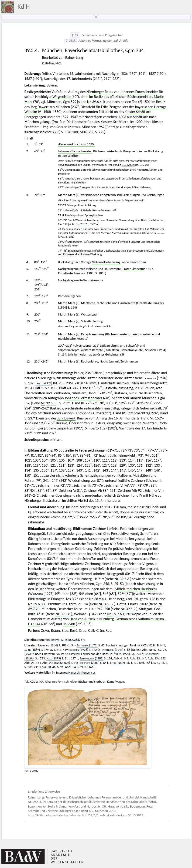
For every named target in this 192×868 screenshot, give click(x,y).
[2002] (128, 165)
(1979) (54, 658)
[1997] (41, 594)
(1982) (92, 658)
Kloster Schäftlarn (138, 112)
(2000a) (62, 663)
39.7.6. (118, 614)
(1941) (112, 650)
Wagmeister (62, 97)
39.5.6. (125, 579)
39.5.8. (66, 614)
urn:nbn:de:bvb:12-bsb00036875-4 (62, 640)
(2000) (89, 663)
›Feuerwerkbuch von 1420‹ (76, 144)
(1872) (87, 645)
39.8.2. (109, 604)
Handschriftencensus (82, 673)
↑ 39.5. (70, 40)
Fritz (104, 107)
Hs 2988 (69, 624)
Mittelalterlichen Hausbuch (135, 589)
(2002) (118, 663)
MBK (83, 132)
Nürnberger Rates (100, 92)
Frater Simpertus (134, 269)
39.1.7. (84, 224)
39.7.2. (33, 609)
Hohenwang (112, 262)
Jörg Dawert (40, 107)
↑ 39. (75, 35)
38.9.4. (100, 599)
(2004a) (48, 667)
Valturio (97, 262)
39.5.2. (131, 609)
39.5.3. (51, 403)
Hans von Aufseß (82, 619)
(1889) (32, 650)
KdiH (24, 7)
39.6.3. (39, 604)
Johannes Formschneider (139, 92)
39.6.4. (98, 102)
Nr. (89, 102)
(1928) (79, 650)
